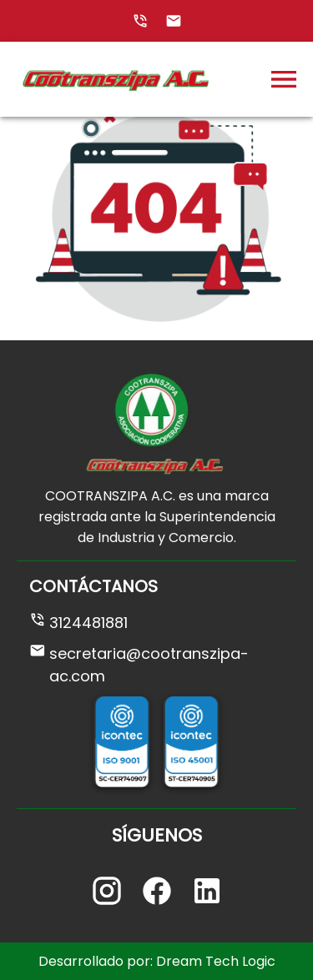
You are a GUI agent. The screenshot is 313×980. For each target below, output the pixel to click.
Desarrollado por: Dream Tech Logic (157, 961)
